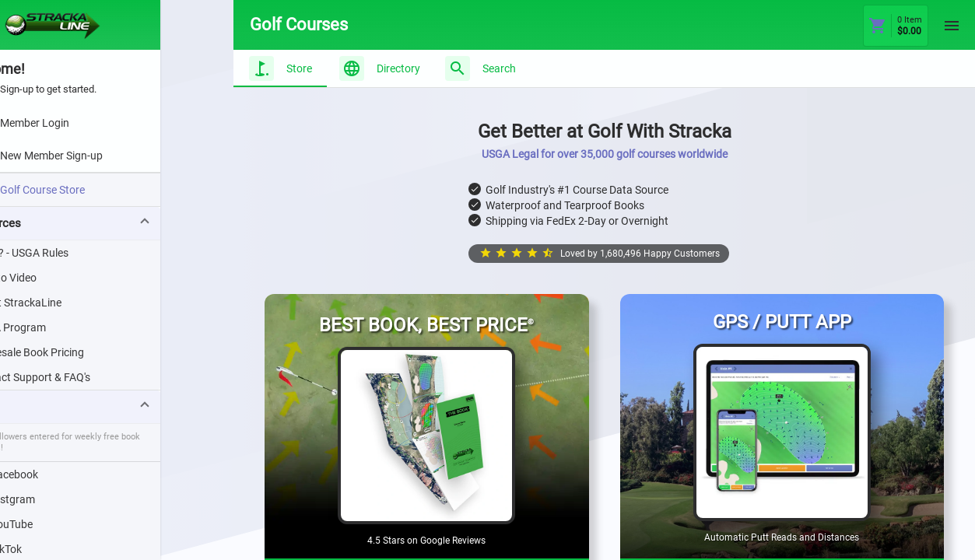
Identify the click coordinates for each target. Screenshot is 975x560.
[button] (117, 224)
